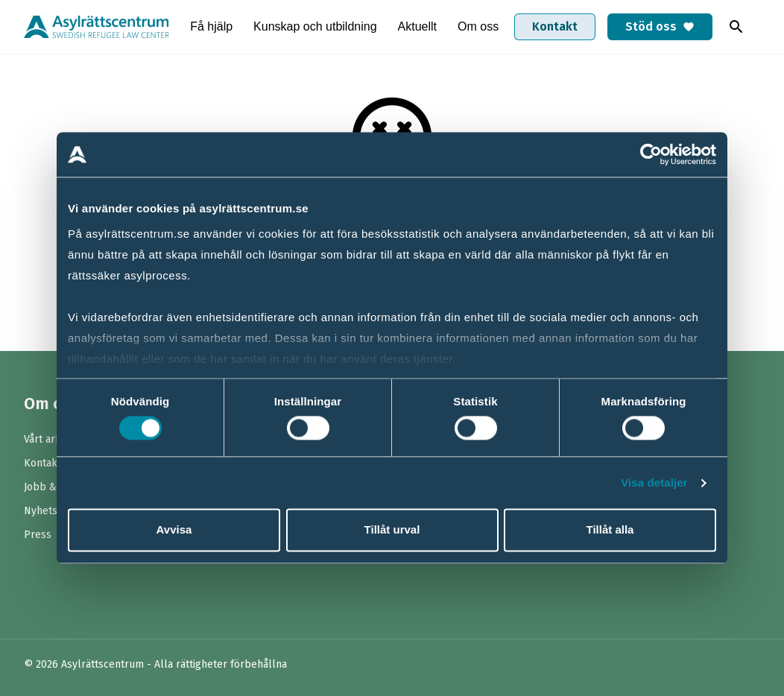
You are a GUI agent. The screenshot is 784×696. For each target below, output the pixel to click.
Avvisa (174, 530)
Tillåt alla (610, 530)
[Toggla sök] (736, 27)
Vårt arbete (51, 439)
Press (38, 535)
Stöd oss (660, 26)
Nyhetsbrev (52, 511)
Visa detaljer (654, 483)
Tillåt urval (392, 530)
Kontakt (555, 26)
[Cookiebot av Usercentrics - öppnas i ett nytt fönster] (651, 154)
